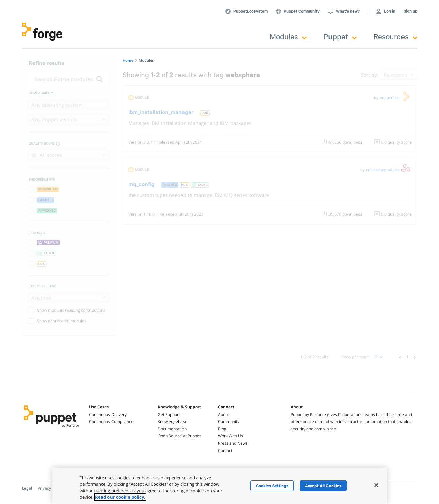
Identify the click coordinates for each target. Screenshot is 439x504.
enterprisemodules (383, 169)
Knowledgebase (172, 421)
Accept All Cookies (323, 486)
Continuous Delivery (108, 414)
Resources (395, 36)
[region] (220, 486)
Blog (222, 429)
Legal (27, 488)
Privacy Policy (50, 488)
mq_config (141, 184)
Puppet (340, 36)
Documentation (172, 429)
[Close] (376, 485)
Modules (288, 36)
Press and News (233, 443)
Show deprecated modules (58, 321)
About (224, 414)
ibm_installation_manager (161, 112)
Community (229, 421)
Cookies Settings (272, 486)
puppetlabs (390, 97)
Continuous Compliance (111, 421)
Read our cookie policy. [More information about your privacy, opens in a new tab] (120, 497)
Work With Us (231, 436)
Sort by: (370, 75)
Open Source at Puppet (179, 436)
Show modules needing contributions (67, 310)
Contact (225, 451)
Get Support (169, 414)
